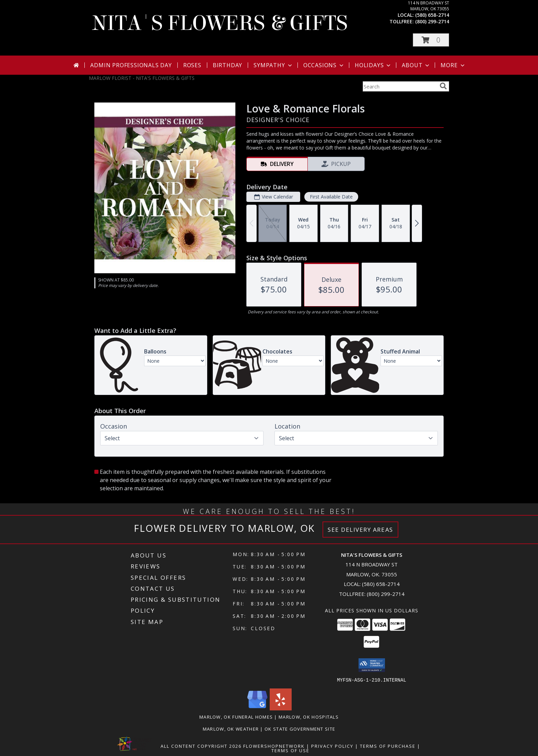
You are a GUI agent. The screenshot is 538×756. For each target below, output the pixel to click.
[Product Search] (400, 86)
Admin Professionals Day (131, 65)
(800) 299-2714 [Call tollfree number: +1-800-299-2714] (432, 21)
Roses (192, 65)
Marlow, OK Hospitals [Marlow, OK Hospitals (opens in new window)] (309, 717)
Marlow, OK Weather (231, 729)
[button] (431, 40)
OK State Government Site (300, 729)
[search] (443, 86)
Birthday (227, 65)
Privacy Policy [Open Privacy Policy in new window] (332, 746)
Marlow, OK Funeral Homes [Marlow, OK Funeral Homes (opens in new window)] (236, 717)
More (453, 65)
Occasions (324, 65)
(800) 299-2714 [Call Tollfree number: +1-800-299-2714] (386, 594)
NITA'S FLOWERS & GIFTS (220, 23)
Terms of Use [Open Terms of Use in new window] (290, 750)
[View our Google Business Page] (257, 708)
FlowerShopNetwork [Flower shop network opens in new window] (274, 746)
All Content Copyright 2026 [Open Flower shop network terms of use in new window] (201, 746)
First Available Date (331, 197)
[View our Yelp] (281, 708)
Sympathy (273, 65)
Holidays (373, 65)
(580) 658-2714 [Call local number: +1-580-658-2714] (432, 15)
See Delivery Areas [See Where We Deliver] (360, 530)
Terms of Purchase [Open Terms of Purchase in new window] (388, 746)
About (416, 65)
